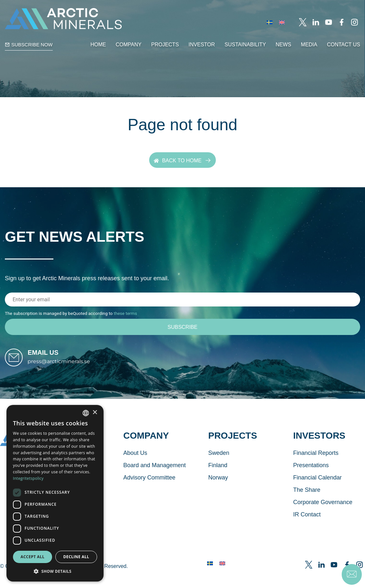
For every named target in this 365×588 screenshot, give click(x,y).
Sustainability (245, 45)
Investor (202, 45)
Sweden (219, 466)
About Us (135, 466)
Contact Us (343, 45)
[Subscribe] (182, 327)
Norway (218, 490)
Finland (218, 478)
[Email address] (182, 300)
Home (98, 45)
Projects (165, 45)
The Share (307, 503)
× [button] (95, 413)
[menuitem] (270, 22)
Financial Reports (316, 466)
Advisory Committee (149, 490)
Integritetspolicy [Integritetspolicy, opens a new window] (28, 478)
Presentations (311, 478)
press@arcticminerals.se (71, 368)
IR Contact (307, 527)
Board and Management (155, 478)
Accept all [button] (33, 557)
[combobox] (86, 413)
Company (129, 45)
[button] (55, 571)
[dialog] (55, 493)
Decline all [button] (76, 557)
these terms (125, 314)
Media (309, 45)
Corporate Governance (323, 515)
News (283, 45)
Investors (319, 449)
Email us (55, 359)
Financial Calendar (317, 490)
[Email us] (20, 364)
